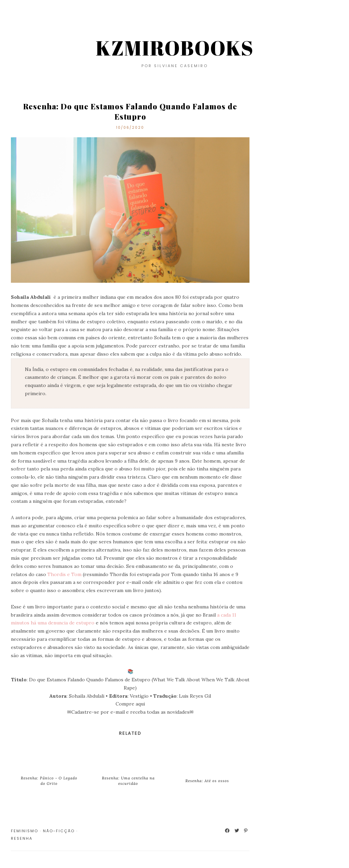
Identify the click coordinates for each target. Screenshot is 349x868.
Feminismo (25, 831)
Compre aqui (130, 704)
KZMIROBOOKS (175, 48)
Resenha (22, 838)
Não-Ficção (59, 831)
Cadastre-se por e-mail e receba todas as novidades (130, 712)
